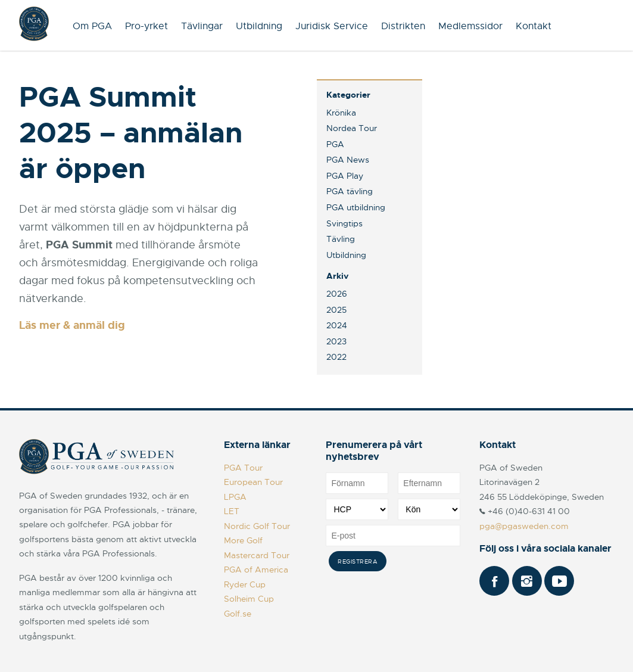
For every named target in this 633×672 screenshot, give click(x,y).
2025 (336, 310)
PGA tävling (350, 191)
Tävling (341, 239)
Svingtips (344, 223)
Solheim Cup (249, 599)
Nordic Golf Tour (257, 526)
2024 (337, 325)
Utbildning (259, 26)
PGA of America (256, 570)
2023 (336, 341)
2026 (337, 294)
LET (232, 511)
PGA (335, 144)
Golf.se (238, 614)
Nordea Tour (352, 128)
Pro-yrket (146, 26)
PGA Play (345, 176)
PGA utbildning (356, 207)
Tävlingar (202, 26)
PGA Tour (243, 468)
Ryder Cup (245, 584)
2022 (336, 357)
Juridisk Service (332, 26)
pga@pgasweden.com (524, 526)
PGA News (348, 160)
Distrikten (403, 26)
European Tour (253, 482)
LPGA (235, 497)
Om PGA (92, 26)
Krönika (341, 113)
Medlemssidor (470, 26)
